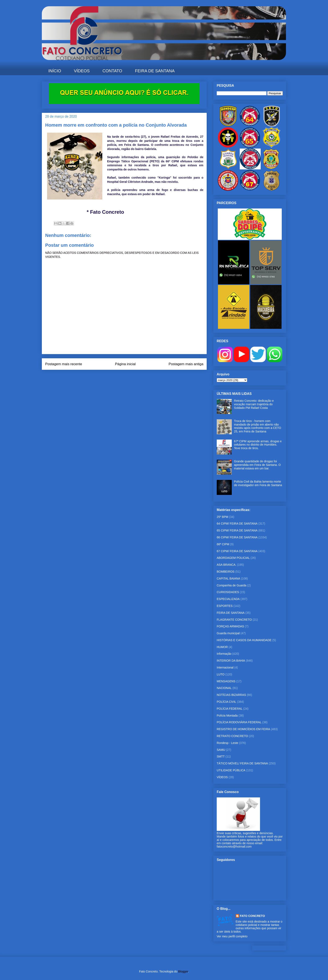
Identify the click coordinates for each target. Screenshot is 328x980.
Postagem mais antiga (186, 364)
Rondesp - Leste (227, 743)
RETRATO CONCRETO (232, 736)
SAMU (221, 750)
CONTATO (112, 71)
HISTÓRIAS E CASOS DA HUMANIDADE (244, 640)
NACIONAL (224, 688)
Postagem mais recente (64, 364)
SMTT (221, 756)
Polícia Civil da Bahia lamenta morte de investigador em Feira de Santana (258, 483)
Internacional (225, 667)
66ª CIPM (223, 544)
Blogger (183, 971)
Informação (224, 654)
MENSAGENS (226, 681)
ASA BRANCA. (226, 565)
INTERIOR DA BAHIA (231, 661)
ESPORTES (225, 606)
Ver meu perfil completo (232, 936)
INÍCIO (55, 71)
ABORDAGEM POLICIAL (233, 558)
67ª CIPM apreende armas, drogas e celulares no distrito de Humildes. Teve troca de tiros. (258, 445)
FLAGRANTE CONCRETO (234, 620)
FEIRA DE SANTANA (155, 71)
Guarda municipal (228, 633)
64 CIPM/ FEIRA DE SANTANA (237, 524)
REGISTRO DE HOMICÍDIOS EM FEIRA (243, 729)
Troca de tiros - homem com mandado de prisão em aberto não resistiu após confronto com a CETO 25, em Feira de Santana (258, 426)
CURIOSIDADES (228, 592)
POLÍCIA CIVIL (226, 702)
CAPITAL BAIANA (228, 578)
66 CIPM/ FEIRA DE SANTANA (237, 537)
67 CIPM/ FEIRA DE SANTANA (237, 551)
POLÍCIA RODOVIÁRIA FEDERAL (239, 722)
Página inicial (125, 364)
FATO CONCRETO (252, 916)
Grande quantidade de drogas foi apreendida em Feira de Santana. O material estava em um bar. (257, 465)
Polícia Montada (227, 716)
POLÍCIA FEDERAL (230, 709)
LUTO (221, 674)
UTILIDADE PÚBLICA (231, 770)
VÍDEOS (82, 71)
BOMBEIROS (226, 572)
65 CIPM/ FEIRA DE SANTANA (237, 530)
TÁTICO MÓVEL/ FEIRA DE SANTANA (242, 763)
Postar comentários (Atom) (130, 378)
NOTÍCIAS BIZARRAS (231, 695)
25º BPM (222, 517)
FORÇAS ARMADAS (230, 626)
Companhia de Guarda (232, 585)
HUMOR (222, 647)
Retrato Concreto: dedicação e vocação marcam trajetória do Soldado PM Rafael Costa (254, 404)
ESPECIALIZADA (228, 599)
